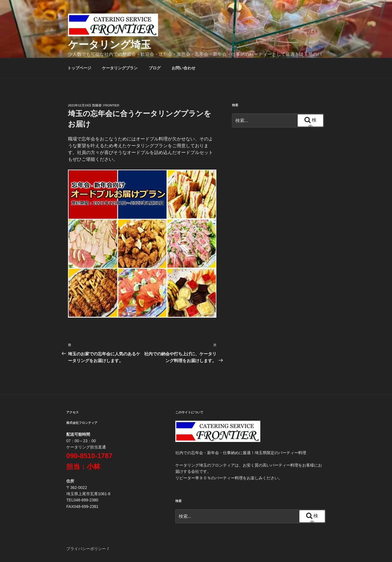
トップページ (79, 68)
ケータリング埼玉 (109, 45)
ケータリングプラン (120, 68)
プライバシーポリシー (86, 549)
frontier (111, 105)
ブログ (155, 68)
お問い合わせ (184, 68)
